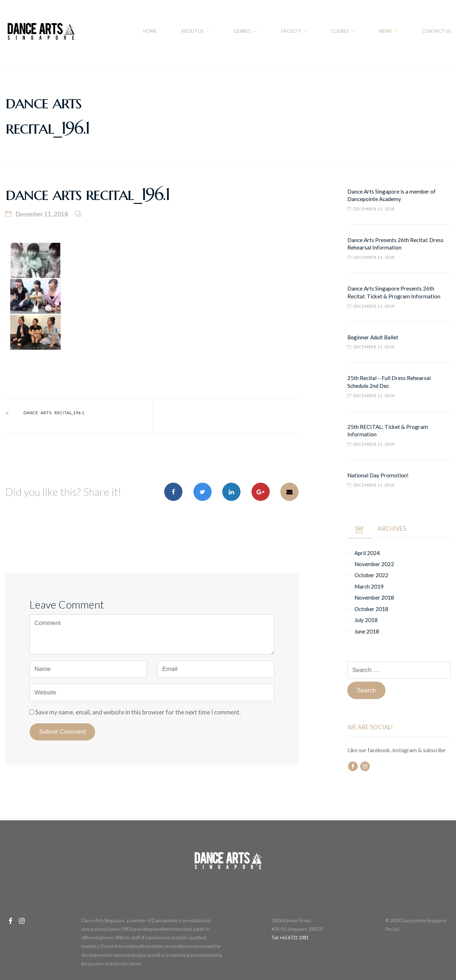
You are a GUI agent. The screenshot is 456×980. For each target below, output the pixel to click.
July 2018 (366, 620)
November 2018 (374, 597)
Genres (242, 31)
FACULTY (291, 31)
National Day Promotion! (378, 475)
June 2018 (367, 631)
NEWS (385, 31)
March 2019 (369, 586)
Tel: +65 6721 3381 (290, 938)
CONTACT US (436, 31)
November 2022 (374, 564)
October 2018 (371, 609)
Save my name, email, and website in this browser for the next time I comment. (138, 712)
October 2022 (371, 575)
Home (150, 31)
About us (192, 31)
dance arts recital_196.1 (54, 413)
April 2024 (367, 553)
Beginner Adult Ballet (373, 337)
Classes (340, 31)
